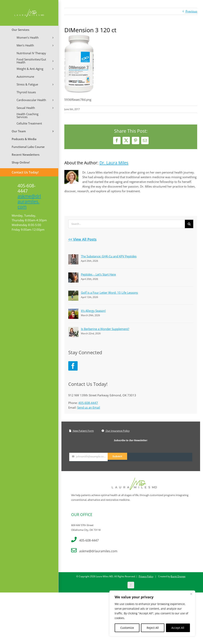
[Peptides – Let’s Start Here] (73, 275)
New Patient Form (82, 431)
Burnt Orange (178, 570)
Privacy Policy (146, 570)
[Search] (189, 224)
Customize (127, 628)
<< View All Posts (82, 239)
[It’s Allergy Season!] (73, 311)
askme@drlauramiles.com (29, 201)
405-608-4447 (88, 403)
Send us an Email (89, 407)
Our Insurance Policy (116, 431)
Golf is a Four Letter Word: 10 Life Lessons (109, 293)
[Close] (191, 594)
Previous (191, 11)
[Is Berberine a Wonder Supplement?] (73, 329)
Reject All (153, 628)
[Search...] (127, 224)
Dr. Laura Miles (114, 163)
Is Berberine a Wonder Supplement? (105, 329)
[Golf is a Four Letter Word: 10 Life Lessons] (73, 293)
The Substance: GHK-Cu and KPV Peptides (109, 256)
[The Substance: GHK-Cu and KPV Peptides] (73, 257)
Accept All (178, 628)
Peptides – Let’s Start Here (98, 274)
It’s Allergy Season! (93, 311)
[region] (152, 613)
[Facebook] (73, 366)
